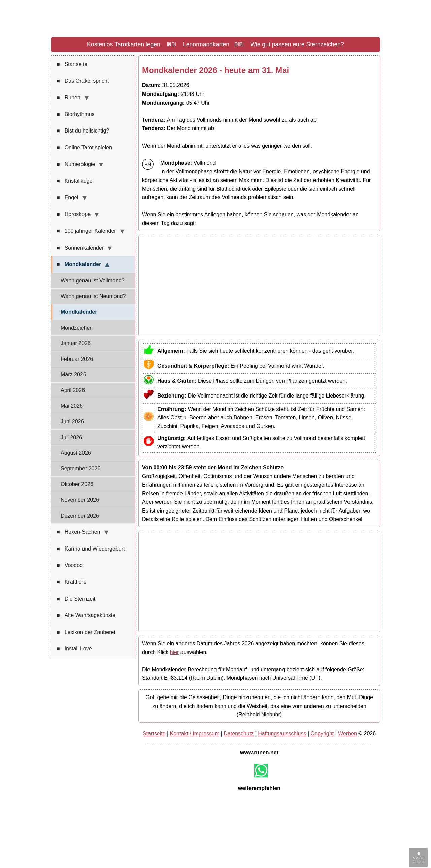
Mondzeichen (77, 328)
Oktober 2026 (77, 484)
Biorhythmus (76, 114)
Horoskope (74, 214)
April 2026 (73, 390)
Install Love (74, 649)
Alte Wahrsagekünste (86, 615)
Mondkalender (79, 264)
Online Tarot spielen (84, 148)
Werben (347, 734)
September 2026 (80, 469)
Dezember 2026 (80, 516)
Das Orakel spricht (83, 81)
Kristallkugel (75, 181)
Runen (69, 98)
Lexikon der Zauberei (86, 632)
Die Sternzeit (76, 599)
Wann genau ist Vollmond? (93, 281)
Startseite (72, 64)
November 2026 (80, 500)
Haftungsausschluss (282, 734)
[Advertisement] (259, 286)
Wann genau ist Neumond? (93, 296)
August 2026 (76, 453)
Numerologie (76, 164)
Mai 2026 (72, 406)
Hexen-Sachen (78, 532)
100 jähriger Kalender (86, 231)
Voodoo (70, 565)
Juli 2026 (71, 437)
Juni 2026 (72, 422)
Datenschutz (239, 734)
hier (175, 652)
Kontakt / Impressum (195, 734)
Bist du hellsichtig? (83, 131)
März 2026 (73, 374)
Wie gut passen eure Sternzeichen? (297, 44)
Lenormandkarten (206, 44)
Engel (68, 198)
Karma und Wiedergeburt (91, 549)
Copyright (322, 734)
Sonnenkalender (80, 248)
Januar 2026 (76, 343)
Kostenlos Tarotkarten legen (124, 44)
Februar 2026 (77, 359)
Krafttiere (72, 582)
